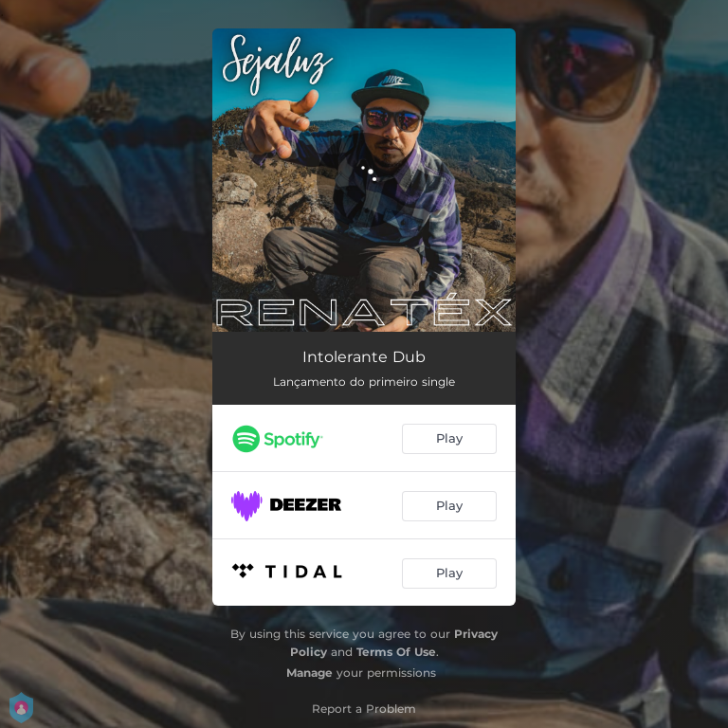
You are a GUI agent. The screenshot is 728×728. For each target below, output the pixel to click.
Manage (309, 673)
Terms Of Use (396, 652)
